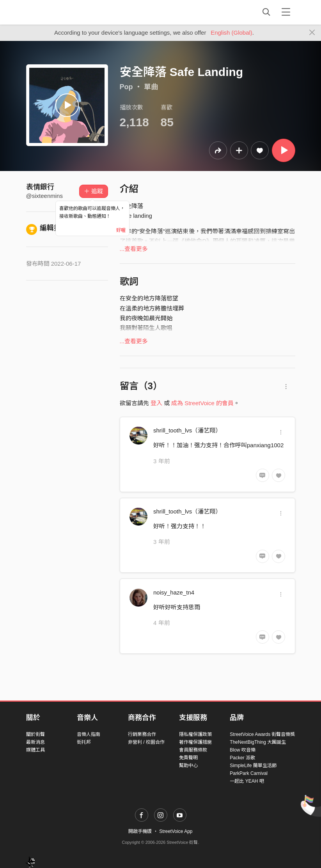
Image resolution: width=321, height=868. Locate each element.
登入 (156, 403)
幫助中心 (188, 766)
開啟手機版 (140, 831)
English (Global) (231, 33)
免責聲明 (188, 758)
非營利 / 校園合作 (146, 742)
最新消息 (35, 742)
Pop (126, 87)
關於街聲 (35, 734)
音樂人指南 (89, 734)
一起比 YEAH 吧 (247, 781)
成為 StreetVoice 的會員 (202, 403)
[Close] (312, 33)
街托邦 (84, 742)
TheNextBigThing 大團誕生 (258, 742)
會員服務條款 (193, 750)
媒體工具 (35, 750)
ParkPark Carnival (249, 773)
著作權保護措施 (195, 742)
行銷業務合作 (142, 734)
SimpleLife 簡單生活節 (253, 766)
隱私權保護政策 (195, 734)
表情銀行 (40, 187)
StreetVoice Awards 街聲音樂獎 (262, 734)
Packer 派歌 (242, 758)
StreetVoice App (176, 831)
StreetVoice (58, 12)
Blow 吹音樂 (242, 750)
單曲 (151, 87)
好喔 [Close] (121, 230)
